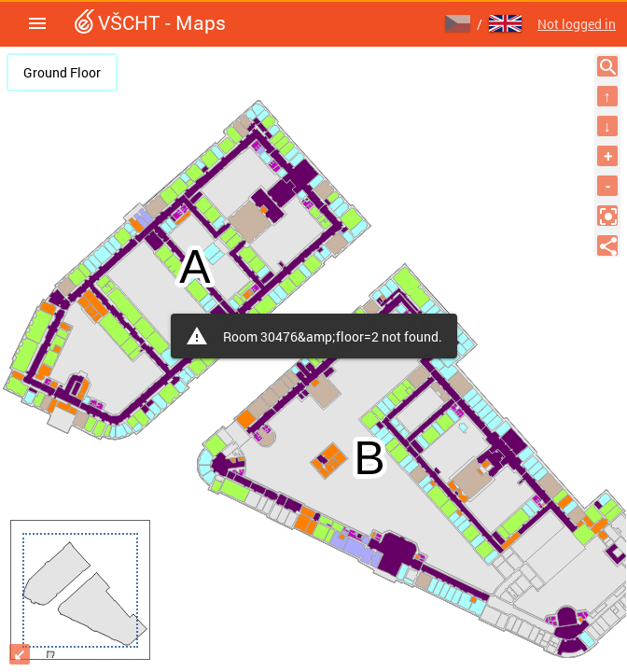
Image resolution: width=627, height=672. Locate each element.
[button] (37, 23)
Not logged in (577, 24)
